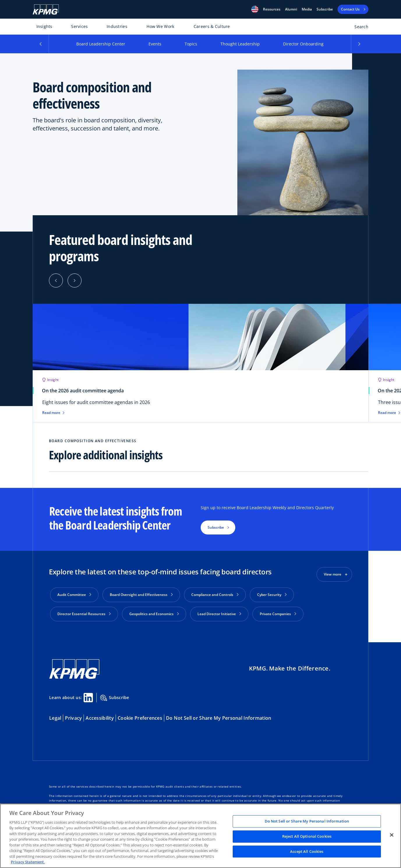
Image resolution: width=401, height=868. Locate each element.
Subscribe (325, 9)
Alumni (291, 9)
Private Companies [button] (278, 614)
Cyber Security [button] (272, 595)
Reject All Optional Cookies (307, 836)
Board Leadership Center (101, 44)
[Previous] (56, 280)
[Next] (75, 280)
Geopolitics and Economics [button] (154, 614)
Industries (117, 26)
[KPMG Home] (46, 9)
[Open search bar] (358, 28)
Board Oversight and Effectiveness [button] (141, 595)
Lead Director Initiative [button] (219, 614)
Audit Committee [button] (74, 595)
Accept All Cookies (307, 851)
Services (79, 26)
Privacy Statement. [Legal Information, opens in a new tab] (28, 862)
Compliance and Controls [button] (215, 595)
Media (307, 9)
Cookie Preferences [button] (140, 716)
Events (155, 44)
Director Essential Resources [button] (84, 614)
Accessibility (100, 716)
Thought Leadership (240, 44)
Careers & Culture (212, 26)
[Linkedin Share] (88, 695)
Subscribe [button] (216, 527)
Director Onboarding (303, 44)
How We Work (160, 26)
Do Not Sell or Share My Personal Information (219, 716)
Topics (191, 44)
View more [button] (333, 574)
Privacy (73, 716)
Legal (55, 716)
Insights (44, 26)
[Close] (392, 835)
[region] (201, 836)
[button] (255, 9)
